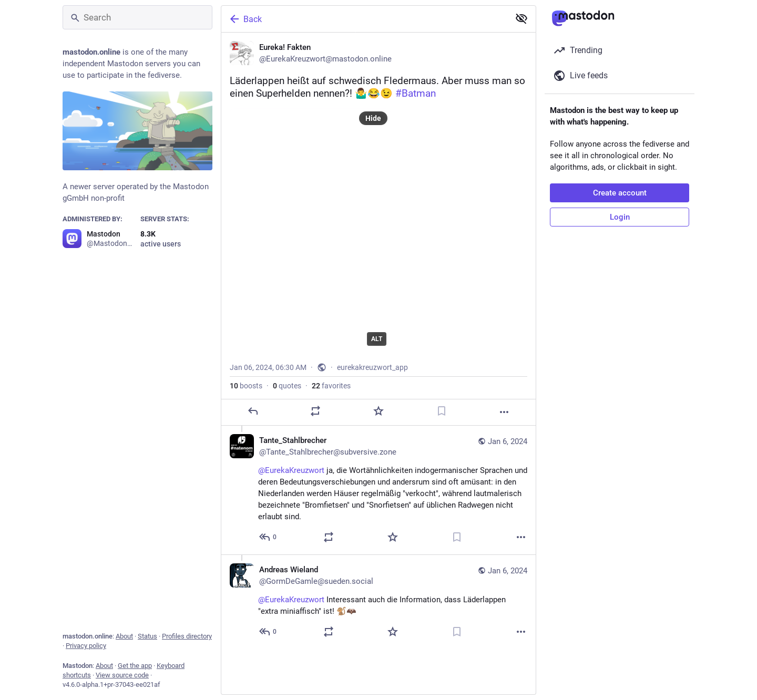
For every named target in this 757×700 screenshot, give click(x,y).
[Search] (137, 17)
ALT (377, 339)
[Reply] (253, 411)
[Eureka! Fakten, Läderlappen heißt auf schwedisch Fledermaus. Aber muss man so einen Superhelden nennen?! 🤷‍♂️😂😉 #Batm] (378, 229)
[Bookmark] (442, 411)
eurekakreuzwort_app (372, 367)
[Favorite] (378, 411)
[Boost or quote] (315, 411)
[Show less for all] (521, 18)
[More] (504, 412)
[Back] (364, 19)
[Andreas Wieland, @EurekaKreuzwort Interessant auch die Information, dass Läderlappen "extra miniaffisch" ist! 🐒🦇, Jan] (378, 602)
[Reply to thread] (268, 537)
